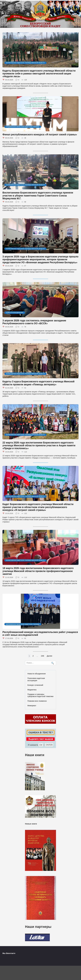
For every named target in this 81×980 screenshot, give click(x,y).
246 (43, 656)
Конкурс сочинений (35, 685)
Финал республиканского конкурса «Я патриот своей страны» (40, 134)
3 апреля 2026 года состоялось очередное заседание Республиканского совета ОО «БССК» (34, 322)
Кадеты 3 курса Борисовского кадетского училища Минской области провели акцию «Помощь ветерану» (38, 383)
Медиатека (32, 690)
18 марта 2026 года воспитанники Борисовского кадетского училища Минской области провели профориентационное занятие (38, 571)
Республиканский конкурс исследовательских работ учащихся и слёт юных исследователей (40, 633)
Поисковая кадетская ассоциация (36, 679)
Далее (50, 656)
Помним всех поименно (37, 701)
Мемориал (32, 706)
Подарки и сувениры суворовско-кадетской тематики (40, 695)
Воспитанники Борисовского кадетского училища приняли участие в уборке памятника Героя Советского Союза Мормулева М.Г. (38, 196)
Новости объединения (37, 674)
